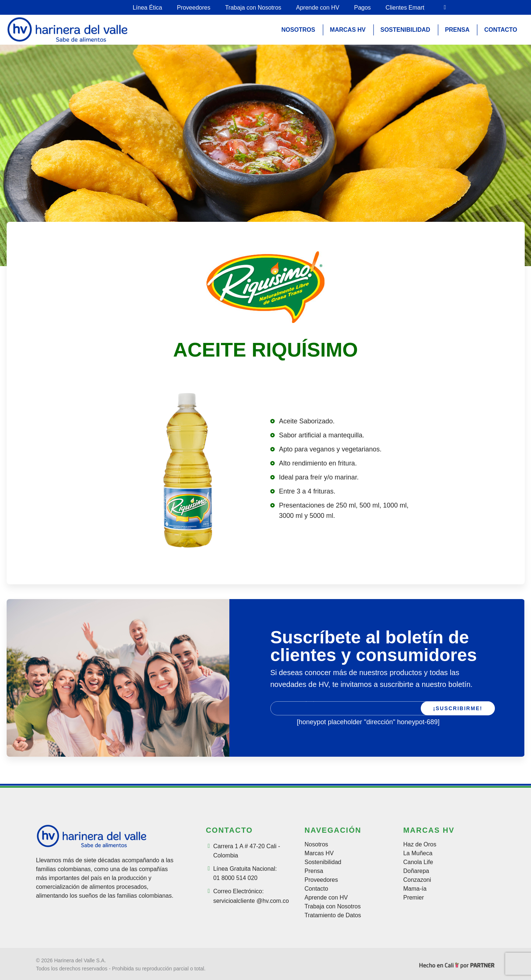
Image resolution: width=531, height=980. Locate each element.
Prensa (314, 871)
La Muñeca (418, 853)
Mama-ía (415, 889)
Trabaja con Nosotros (253, 8)
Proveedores (194, 8)
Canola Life (418, 862)
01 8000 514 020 (235, 878)
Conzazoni (417, 880)
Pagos (362, 8)
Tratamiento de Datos (333, 915)
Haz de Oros (420, 845)
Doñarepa (416, 871)
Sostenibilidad (323, 862)
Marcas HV (319, 853)
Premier (413, 898)
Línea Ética (147, 8)
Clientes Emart (405, 8)
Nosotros (316, 845)
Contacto (316, 889)
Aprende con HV (318, 8)
